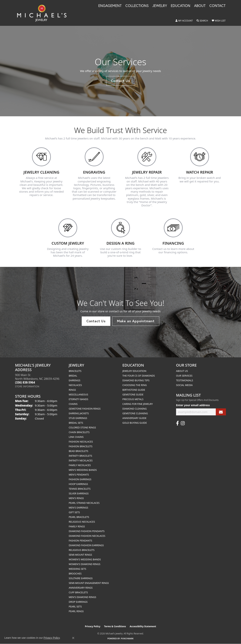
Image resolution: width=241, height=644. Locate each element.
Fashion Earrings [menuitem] (80, 479)
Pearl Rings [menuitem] (76, 611)
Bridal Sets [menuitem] (76, 423)
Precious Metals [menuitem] (133, 399)
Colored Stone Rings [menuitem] (82, 427)
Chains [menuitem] (73, 404)
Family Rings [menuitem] (77, 526)
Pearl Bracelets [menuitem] (79, 517)
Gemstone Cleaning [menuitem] (135, 413)
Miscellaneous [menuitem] (78, 394)
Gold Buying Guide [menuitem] (135, 423)
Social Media (184, 385)
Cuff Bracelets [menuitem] (78, 592)
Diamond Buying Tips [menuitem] (136, 380)
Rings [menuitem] (72, 390)
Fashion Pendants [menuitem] (80, 541)
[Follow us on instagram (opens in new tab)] (183, 423)
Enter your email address (193, 405)
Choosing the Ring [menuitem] (135, 385)
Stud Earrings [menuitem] (78, 418)
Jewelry (160, 6)
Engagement (110, 6)
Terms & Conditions (115, 626)
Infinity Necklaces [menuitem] (81, 460)
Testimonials (185, 380)
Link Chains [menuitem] (76, 437)
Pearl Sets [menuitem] (75, 606)
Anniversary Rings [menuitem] (81, 588)
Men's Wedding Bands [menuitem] (83, 470)
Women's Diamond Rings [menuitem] (85, 564)
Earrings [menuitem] (75, 380)
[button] (184, 21)
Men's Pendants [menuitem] (79, 475)
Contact (217, 6)
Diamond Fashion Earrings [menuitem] (86, 545)
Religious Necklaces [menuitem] (82, 522)
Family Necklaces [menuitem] (80, 465)
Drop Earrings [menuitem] (78, 602)
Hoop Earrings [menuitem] (78, 484)
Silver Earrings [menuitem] (79, 493)
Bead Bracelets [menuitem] (79, 451)
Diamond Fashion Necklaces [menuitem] (87, 536)
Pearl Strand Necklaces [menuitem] (84, 503)
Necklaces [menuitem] (75, 385)
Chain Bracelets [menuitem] (79, 432)
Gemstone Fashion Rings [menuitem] (85, 409)
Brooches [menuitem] (75, 574)
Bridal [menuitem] (73, 376)
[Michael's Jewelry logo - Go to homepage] (43, 13)
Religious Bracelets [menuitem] (82, 550)
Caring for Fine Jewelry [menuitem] (138, 404)
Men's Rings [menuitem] (76, 498)
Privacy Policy (93, 626)
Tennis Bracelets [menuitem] (80, 489)
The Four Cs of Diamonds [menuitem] (139, 376)
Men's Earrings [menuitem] (78, 508)
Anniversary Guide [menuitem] (134, 418)
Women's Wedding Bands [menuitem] (85, 559)
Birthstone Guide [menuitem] (134, 390)
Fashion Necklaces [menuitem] (81, 442)
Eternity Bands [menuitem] (79, 399)
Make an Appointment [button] (136, 321)
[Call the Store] (25, 382)
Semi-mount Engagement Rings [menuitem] (89, 583)
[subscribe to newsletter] (221, 412)
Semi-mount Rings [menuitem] (80, 555)
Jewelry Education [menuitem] (134, 371)
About (200, 6)
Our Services (184, 376)
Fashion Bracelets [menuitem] (81, 446)
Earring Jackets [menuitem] (79, 413)
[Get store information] (27, 386)
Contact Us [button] (120, 81)
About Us (182, 371)
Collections (137, 6)
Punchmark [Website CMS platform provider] (127, 639)
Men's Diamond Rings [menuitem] (82, 597)
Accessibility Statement (143, 626)
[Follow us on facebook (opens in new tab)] (177, 423)
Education (181, 6)
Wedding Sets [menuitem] (77, 569)
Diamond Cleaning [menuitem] (135, 409)
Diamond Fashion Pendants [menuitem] (87, 531)
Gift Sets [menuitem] (74, 512)
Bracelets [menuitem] (75, 371)
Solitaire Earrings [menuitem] (81, 578)
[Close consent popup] (73, 638)
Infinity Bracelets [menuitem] (80, 456)
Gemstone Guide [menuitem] (133, 394)
